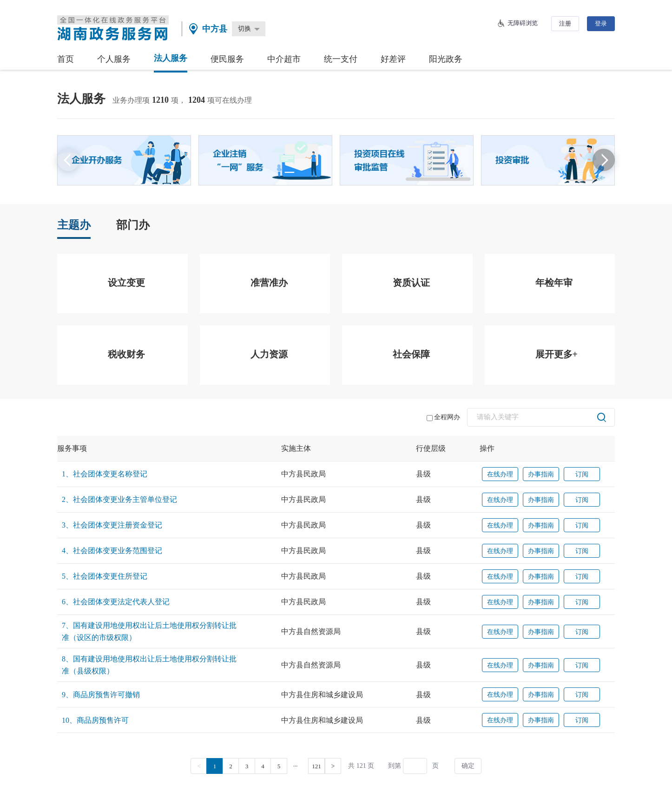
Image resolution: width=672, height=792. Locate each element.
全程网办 (443, 417)
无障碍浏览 (523, 23)
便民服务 (227, 59)
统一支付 (341, 59)
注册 (565, 23)
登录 (601, 23)
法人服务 (171, 58)
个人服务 (114, 59)
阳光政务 (446, 59)
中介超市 (284, 59)
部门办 (133, 225)
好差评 (393, 59)
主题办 (74, 225)
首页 (66, 59)
